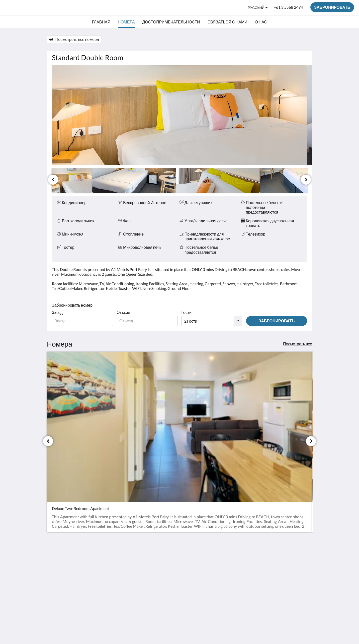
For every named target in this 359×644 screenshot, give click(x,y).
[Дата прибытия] (82, 321)
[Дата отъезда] (147, 321)
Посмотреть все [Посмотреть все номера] (298, 344)
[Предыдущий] (53, 180)
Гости (187, 312)
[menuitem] (101, 22)
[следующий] (306, 180)
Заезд (57, 312)
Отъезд (124, 312)
